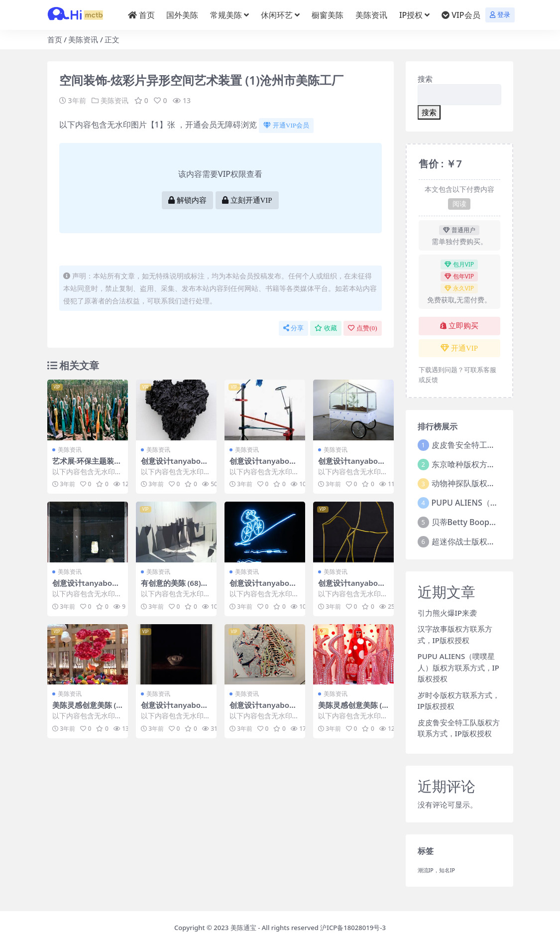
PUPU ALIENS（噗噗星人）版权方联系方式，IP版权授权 (458, 667)
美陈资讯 (83, 39)
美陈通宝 (243, 928)
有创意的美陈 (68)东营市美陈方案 (175, 587)
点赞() (362, 328)
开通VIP (459, 348)
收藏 (326, 328)
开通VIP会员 (286, 125)
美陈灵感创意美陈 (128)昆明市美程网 (87, 709)
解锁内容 (187, 200)
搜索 (425, 79)
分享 (293, 328)
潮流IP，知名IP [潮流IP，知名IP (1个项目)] (437, 870)
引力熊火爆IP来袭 (447, 613)
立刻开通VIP (247, 200)
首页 (55, 39)
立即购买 (459, 326)
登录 (500, 15)
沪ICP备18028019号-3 (353, 928)
